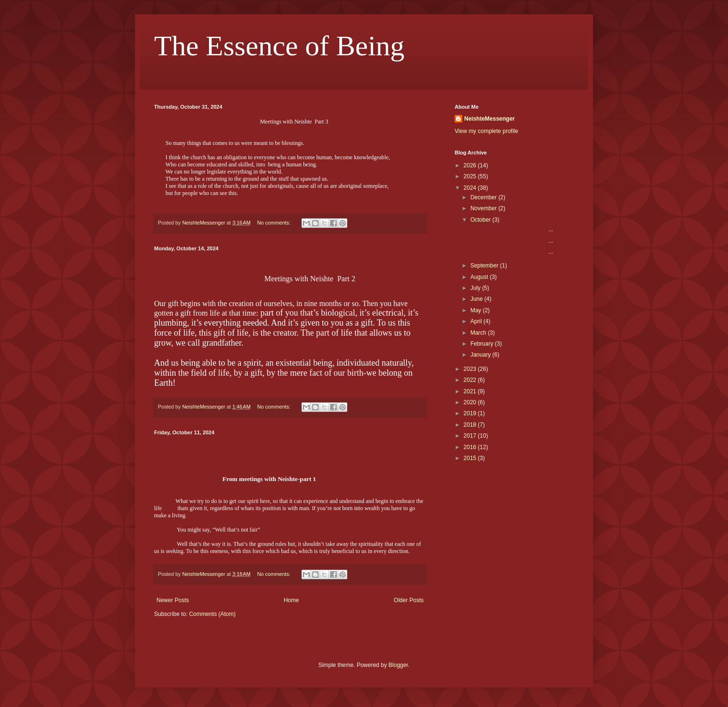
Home (291, 600)
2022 (471, 380)
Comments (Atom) (212, 614)
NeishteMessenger (489, 119)
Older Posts (409, 600)
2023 (471, 369)
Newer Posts (173, 600)
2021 (471, 391)
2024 (471, 188)
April (477, 321)
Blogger (398, 665)
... (511, 229)
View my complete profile (486, 131)
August (480, 277)
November (484, 208)
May (477, 310)
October (481, 220)
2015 (471, 458)
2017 (471, 436)
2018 (471, 425)
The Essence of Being (279, 46)
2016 (471, 447)
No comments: (275, 223)
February (483, 344)
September (485, 266)
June (477, 299)
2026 (471, 165)
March (479, 333)
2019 (471, 413)
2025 (471, 176)
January (481, 355)
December (484, 197)
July (476, 288)
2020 (471, 402)
